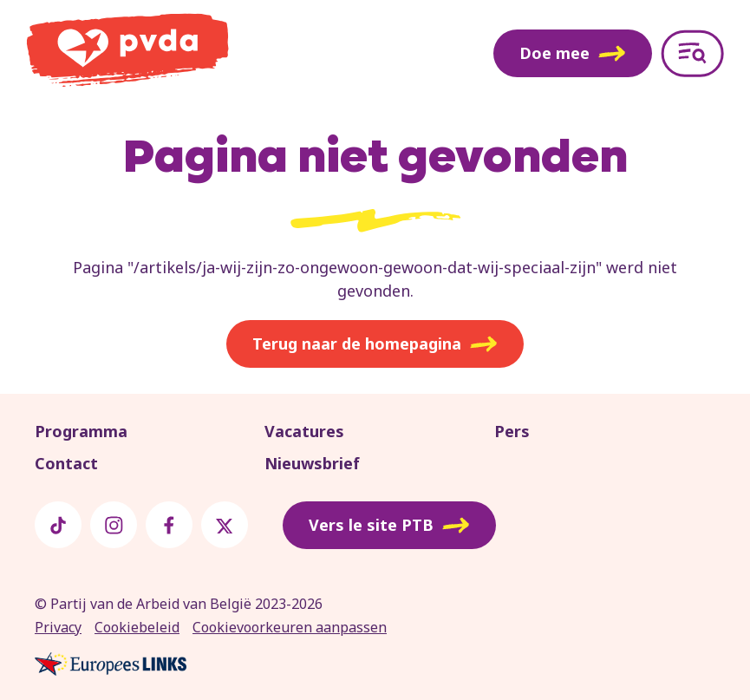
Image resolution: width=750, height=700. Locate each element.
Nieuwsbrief (312, 463)
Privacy (58, 627)
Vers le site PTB (389, 526)
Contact (66, 463)
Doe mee (573, 53)
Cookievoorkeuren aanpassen (290, 627)
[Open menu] (692, 53)
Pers (512, 431)
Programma (81, 431)
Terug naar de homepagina (375, 344)
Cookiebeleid (137, 627)
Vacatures (304, 431)
